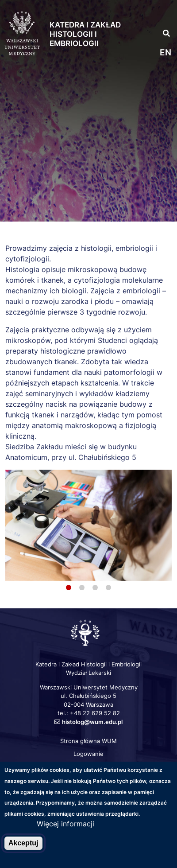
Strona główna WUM (88, 741)
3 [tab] (95, 588)
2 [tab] (82, 588)
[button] (162, 14)
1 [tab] (69, 588)
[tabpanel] (88, 525)
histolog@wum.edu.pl (92, 722)
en (165, 53)
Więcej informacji (65, 824)
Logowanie (88, 754)
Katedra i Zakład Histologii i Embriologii (85, 34)
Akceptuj (23, 843)
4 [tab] (108, 588)
